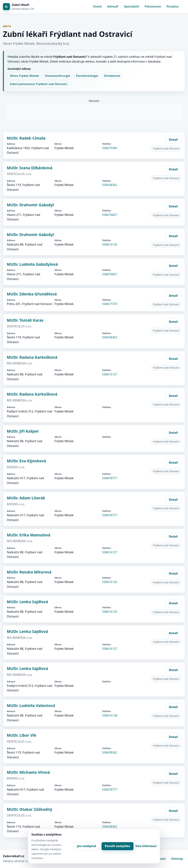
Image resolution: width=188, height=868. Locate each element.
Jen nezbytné (87, 846)
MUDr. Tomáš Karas (25, 320)
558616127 (110, 374)
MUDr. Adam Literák (26, 498)
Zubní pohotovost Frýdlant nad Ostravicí (38, 84)
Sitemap (177, 859)
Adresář (113, 6)
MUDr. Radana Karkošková (32, 357)
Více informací (146, 846)
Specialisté (132, 6)
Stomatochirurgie (58, 76)
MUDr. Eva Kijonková (26, 461)
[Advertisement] (94, 111)
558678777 (110, 478)
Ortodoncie (112, 76)
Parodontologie (87, 76)
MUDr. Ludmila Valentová (31, 706)
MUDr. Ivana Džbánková (30, 168)
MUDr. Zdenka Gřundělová (32, 294)
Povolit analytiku (117, 846)
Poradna (172, 6)
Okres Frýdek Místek (24, 76)
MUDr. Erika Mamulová (29, 535)
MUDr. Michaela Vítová (28, 772)
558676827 (110, 215)
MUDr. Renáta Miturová (29, 572)
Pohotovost (153, 6)
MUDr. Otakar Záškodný (30, 809)
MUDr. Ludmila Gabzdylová (32, 264)
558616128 (110, 715)
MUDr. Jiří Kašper (23, 431)
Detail (173, 140)
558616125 (110, 582)
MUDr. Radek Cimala (26, 138)
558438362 (110, 185)
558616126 (110, 244)
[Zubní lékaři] (18, 7)
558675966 (110, 148)
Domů (97, 6)
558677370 (110, 304)
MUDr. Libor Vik (22, 735)
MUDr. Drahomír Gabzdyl (30, 205)
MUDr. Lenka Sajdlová (27, 602)
